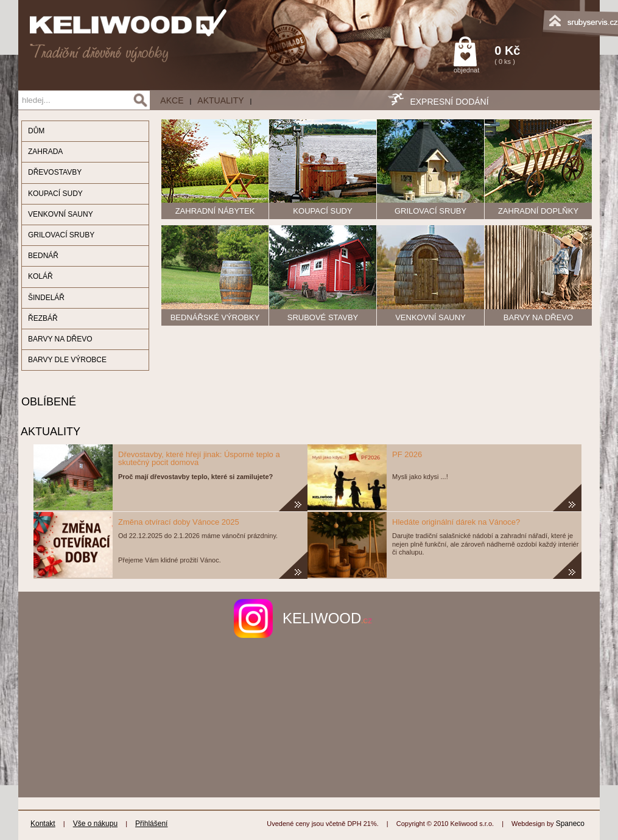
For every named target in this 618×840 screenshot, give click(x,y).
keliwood (327, 618)
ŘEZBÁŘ (43, 318)
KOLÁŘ (40, 276)
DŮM (36, 131)
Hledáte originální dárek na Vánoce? (456, 522)
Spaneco (570, 824)
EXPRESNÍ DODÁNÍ (449, 102)
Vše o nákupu (95, 824)
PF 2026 (407, 454)
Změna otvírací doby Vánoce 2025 (179, 522)
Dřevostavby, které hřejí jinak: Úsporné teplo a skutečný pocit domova (199, 458)
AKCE (172, 100)
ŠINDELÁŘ (46, 298)
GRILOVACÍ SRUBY (61, 235)
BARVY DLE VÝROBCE (67, 360)
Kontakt (43, 824)
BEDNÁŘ (43, 256)
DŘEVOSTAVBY (55, 172)
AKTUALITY (49, 432)
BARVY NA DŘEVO (60, 339)
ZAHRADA (45, 152)
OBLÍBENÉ (47, 402)
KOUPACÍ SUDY (55, 194)
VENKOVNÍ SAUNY (61, 214)
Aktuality (220, 100)
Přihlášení (151, 824)
